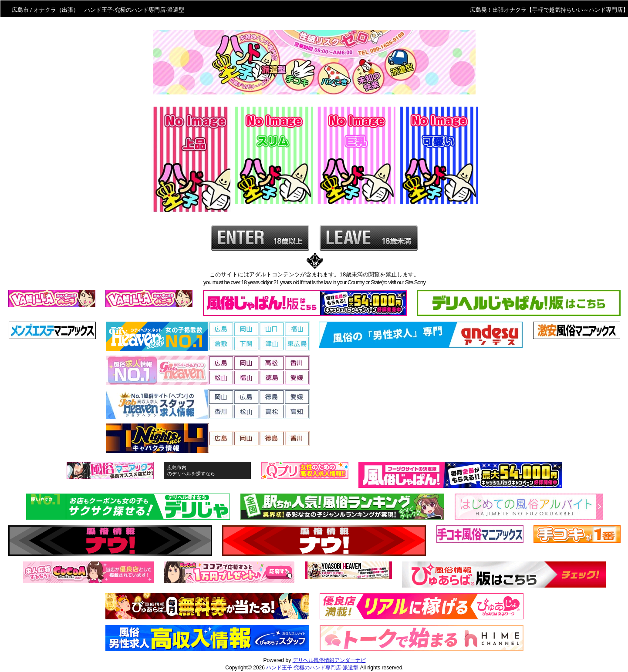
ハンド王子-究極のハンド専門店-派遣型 (312, 668)
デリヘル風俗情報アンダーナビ (329, 660)
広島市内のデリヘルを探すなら (191, 470)
